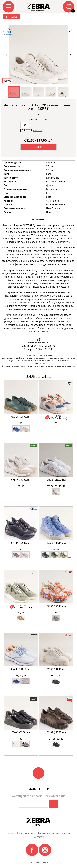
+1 (70, 556)
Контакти (38, 837)
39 (25, 125)
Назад (11, 17)
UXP (46, 862)
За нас (11, 833)
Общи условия (26, 833)
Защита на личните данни (54, 833)
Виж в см (38, 130)
